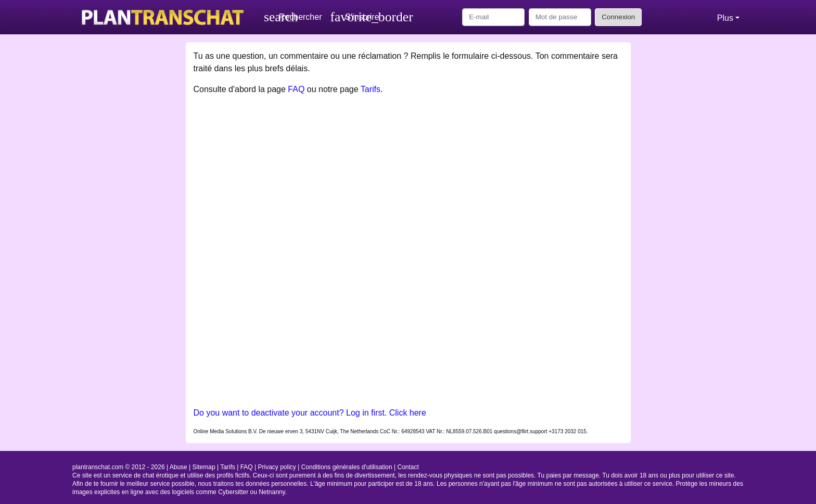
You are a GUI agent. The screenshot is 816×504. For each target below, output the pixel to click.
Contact (408, 467)
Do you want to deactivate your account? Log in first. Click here (310, 413)
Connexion (618, 17)
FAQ (296, 89)
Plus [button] (725, 18)
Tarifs (371, 89)
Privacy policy (277, 467)
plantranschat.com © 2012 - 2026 (119, 467)
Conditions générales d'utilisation (347, 467)
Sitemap (204, 467)
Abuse (178, 467)
